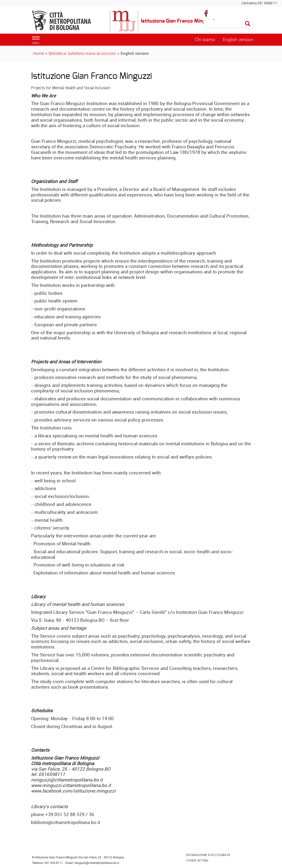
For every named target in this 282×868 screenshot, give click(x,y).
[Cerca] (227, 24)
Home (38, 53)
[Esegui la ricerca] (248, 24)
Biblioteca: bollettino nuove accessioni (82, 53)
